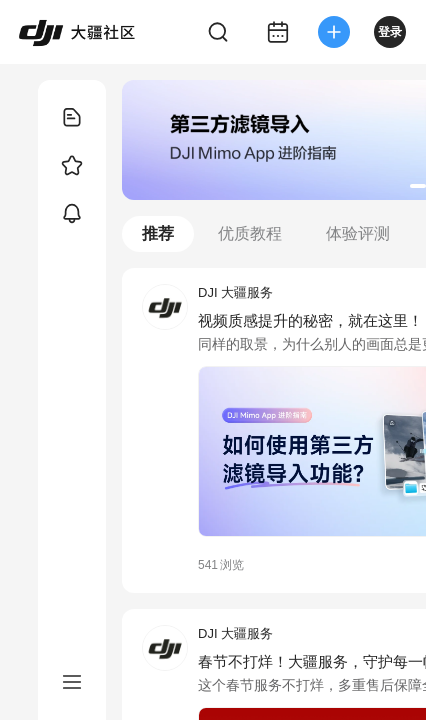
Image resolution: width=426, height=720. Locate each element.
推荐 (158, 233)
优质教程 (250, 233)
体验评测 (358, 233)
